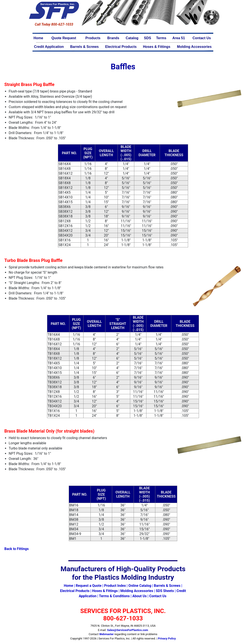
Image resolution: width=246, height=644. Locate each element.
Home (38, 38)
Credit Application (49, 47)
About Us (139, 596)
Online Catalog (140, 586)
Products (93, 38)
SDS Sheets (165, 591)
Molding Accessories (194, 47)
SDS (148, 38)
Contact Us (202, 38)
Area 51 (179, 38)
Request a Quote (89, 586)
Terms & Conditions (114, 596)
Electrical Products (121, 47)
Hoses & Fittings (157, 47)
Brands (113, 38)
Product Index (115, 586)
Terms (161, 38)
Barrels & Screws (84, 47)
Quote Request (64, 38)
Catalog (132, 38)
